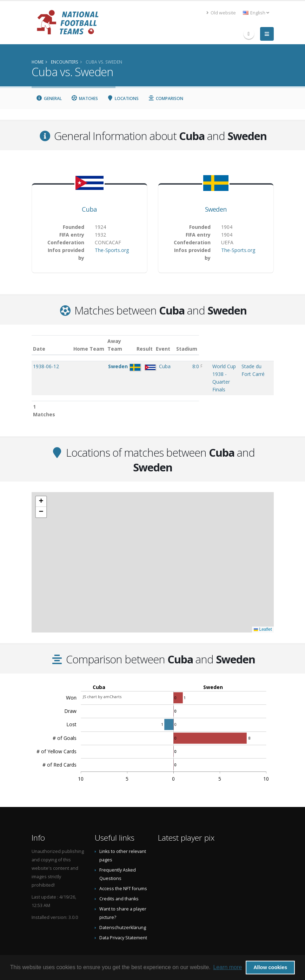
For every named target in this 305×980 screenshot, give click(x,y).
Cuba (89, 209)
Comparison (165, 98)
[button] (41, 478)
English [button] (256, 13)
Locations (123, 98)
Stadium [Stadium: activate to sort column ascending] (244, 349)
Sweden (216, 209)
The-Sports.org (112, 250)
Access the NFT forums (123, 865)
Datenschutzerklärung (123, 904)
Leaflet (263, 606)
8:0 (155, 366)
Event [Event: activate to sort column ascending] (175, 349)
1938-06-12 (46, 366)
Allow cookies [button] (270, 967)
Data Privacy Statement (123, 915)
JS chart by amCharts (102, 673)
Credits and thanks (119, 876)
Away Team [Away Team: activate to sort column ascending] (124, 345)
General (49, 98)
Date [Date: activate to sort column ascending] (39, 349)
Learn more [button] (227, 967)
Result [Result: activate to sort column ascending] (156, 349)
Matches (84, 98)
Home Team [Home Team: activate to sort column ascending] (98, 349)
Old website (221, 13)
